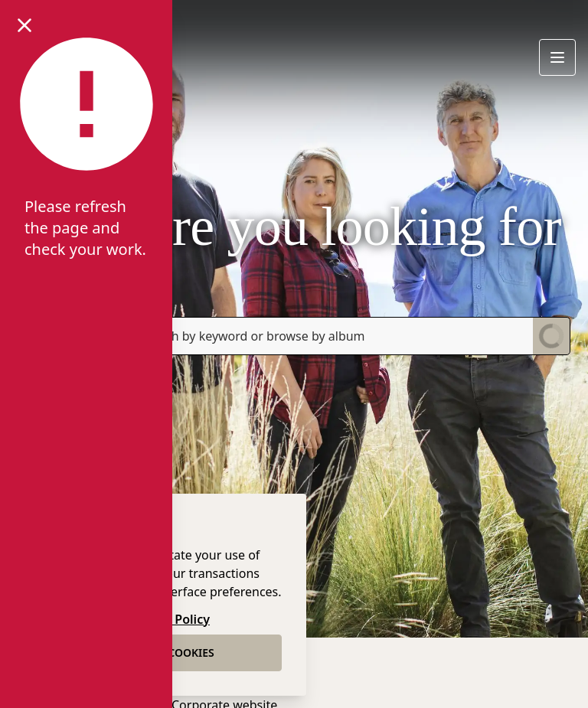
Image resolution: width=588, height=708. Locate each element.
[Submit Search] (551, 336)
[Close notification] (24, 24)
